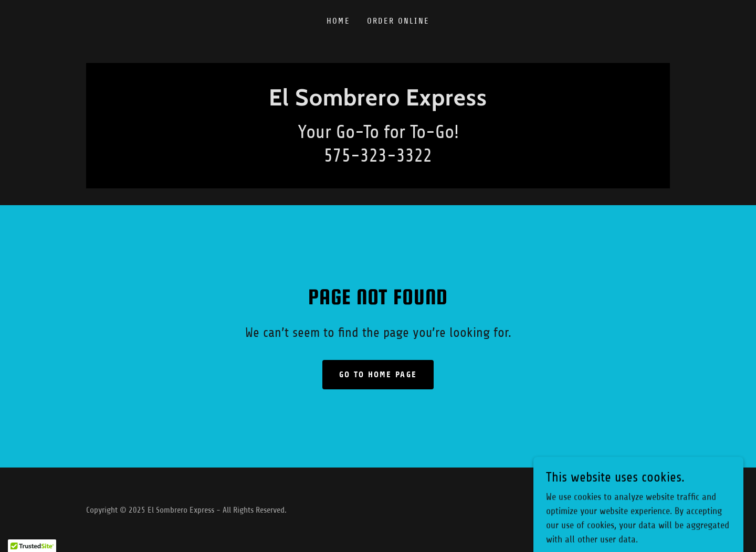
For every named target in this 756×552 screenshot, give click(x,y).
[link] (378, 102)
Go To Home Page (378, 374)
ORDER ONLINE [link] (398, 21)
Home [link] (338, 21)
